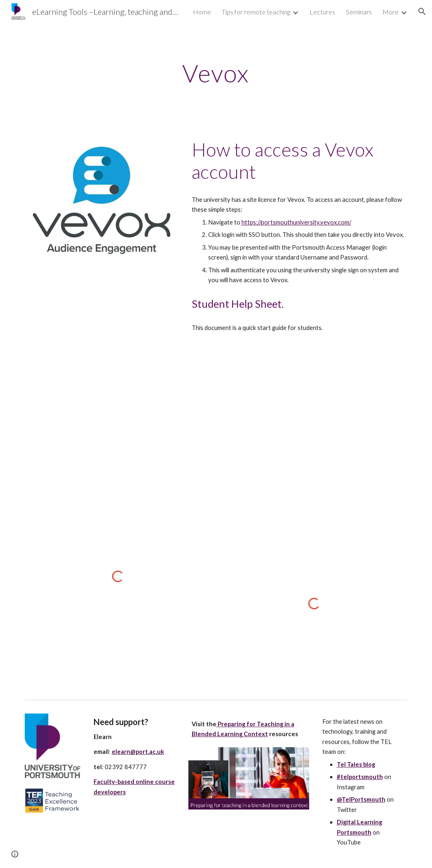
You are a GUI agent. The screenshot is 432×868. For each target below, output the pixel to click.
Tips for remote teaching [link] (256, 12)
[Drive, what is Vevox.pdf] (298, 420)
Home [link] (202, 12)
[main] (216, 73)
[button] (422, 12)
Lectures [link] (322, 12)
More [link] (391, 12)
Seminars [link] (359, 12)
